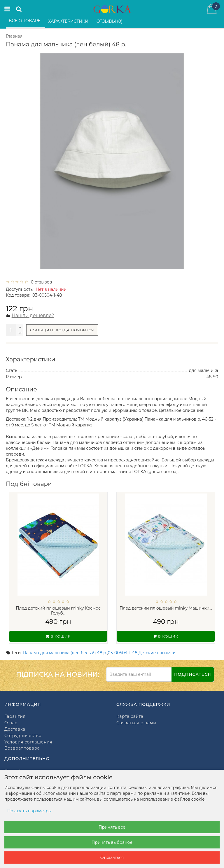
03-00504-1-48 (123, 653)
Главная (14, 36)
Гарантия (15, 716)
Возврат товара (22, 748)
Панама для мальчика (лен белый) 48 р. (65, 653)
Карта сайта (130, 716)
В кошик (58, 636)
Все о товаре (25, 21)
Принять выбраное (112, 842)
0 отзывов (40, 282)
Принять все (112, 827)
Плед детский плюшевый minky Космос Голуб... (58, 611)
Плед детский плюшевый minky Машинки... (166, 608)
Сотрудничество (23, 736)
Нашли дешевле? (33, 315)
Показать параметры (29, 811)
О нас (11, 723)
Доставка (15, 729)
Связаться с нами (136, 723)
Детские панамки (157, 653)
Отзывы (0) (110, 21)
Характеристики (69, 21)
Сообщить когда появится (62, 330)
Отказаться (112, 857)
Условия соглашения (28, 742)
